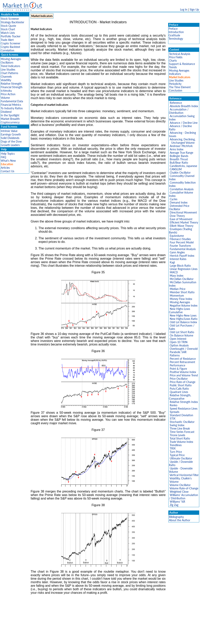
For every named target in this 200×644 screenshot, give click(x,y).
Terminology (176, 39)
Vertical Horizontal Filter (184, 475)
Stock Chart (8, 29)
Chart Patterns (9, 73)
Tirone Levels (177, 435)
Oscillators (7, 62)
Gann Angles (177, 252)
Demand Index (179, 202)
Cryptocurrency (10, 122)
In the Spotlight (10, 115)
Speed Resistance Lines (184, 409)
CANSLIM (176, 169)
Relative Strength (11, 84)
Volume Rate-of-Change (184, 488)
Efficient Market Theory (184, 222)
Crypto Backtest (10, 47)
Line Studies (8, 70)
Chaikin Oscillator (180, 173)
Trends (173, 67)
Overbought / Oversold (184, 349)
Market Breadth (10, 119)
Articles (5, 168)
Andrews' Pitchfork (181, 146)
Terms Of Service (93, 639)
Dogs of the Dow (11, 141)
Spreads (175, 412)
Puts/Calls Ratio (179, 389)
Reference (176, 103)
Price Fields (176, 57)
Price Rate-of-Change (183, 382)
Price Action (8, 94)
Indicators (175, 74)
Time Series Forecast (182, 432)
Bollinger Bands (179, 156)
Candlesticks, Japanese (183, 166)
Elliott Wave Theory (182, 226)
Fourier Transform (180, 246)
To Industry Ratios (12, 108)
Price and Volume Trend (184, 375)
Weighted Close (179, 492)
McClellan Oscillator (182, 279)
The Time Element (180, 87)
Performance (177, 365)
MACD (174, 272)
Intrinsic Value (9, 131)
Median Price (178, 289)
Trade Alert (7, 40)
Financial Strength (12, 87)
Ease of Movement (181, 219)
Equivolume (177, 236)
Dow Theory (177, 216)
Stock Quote (8, 26)
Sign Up (194, 9)
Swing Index (177, 425)
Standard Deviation (181, 415)
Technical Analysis (180, 54)
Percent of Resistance (183, 359)
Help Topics (8, 154)
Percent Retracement (182, 362)
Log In (184, 9)
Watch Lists (8, 33)
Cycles (174, 199)
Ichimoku (6, 91)
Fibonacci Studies (180, 239)
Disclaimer (55, 639)
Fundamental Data (12, 101)
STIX (173, 418)
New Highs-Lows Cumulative (179, 310)
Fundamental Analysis (183, 249)
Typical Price (177, 455)
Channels (6, 77)
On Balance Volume (181, 335)
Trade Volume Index (181, 442)
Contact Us (8, 171)
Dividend (6, 112)
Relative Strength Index (184, 402)
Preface (173, 29)
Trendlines (176, 445)
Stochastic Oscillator (182, 422)
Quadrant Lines (179, 392)
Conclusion (176, 90)
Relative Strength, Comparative (180, 397)
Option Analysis (179, 345)
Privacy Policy (72, 639)
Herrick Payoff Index (182, 256)
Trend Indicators (10, 66)
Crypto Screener (11, 43)
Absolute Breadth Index (184, 106)
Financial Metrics (11, 105)
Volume (5, 98)
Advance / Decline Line (184, 123)
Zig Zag (174, 505)
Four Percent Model (182, 242)
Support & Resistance (182, 64)
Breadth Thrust (179, 159)
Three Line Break (180, 428)
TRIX (173, 448)
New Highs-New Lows (183, 315)
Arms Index (177, 149)
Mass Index (177, 276)
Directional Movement (183, 212)
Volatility (6, 80)
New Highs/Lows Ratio (184, 319)
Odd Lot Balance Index (183, 322)
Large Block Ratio (180, 266)
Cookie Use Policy (117, 639)
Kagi (172, 262)
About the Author (180, 520)
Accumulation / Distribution (179, 111)
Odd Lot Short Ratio (182, 332)
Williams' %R (177, 502)
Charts (173, 61)
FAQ (3, 157)
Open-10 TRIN (179, 342)
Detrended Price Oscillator (179, 207)
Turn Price (176, 452)
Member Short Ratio (182, 292)
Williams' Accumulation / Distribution (183, 497)
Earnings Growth (11, 134)
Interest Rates (178, 259)
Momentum (177, 296)
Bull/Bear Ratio (179, 163)
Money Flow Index (181, 299)
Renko (174, 405)
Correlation (8, 50)
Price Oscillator (179, 379)
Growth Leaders (10, 145)
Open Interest (178, 339)
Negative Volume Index (184, 305)
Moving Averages (11, 59)
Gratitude (174, 35)
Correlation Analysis (182, 189)
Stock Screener (10, 19)
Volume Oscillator (180, 485)
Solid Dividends (10, 138)
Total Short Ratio (180, 438)
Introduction (176, 32)
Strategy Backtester (12, 22)
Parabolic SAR (178, 352)
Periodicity (175, 84)
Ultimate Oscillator (181, 458)
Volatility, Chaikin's (181, 478)
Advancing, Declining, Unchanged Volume (182, 141)
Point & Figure (178, 369)
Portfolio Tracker (11, 36)
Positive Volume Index (183, 372)
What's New (8, 161)
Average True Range (181, 153)
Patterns (175, 355)
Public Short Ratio (181, 385)
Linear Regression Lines (184, 269)
